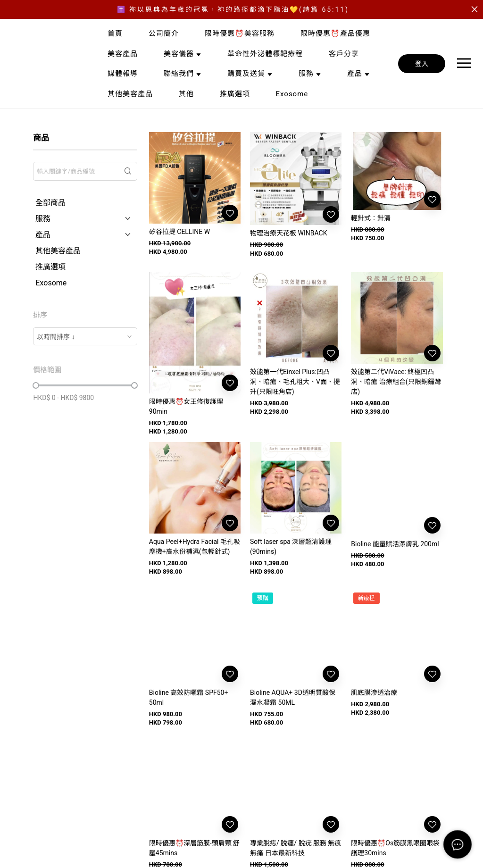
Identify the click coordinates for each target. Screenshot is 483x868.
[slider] (36, 385)
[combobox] (85, 336)
